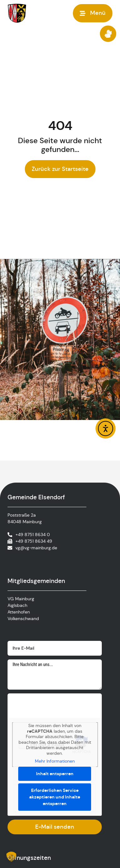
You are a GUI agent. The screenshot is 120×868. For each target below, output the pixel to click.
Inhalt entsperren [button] (55, 774)
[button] (11, 857)
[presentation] (55, 706)
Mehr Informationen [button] (55, 761)
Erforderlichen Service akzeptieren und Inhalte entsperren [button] (55, 797)
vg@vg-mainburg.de (36, 548)
